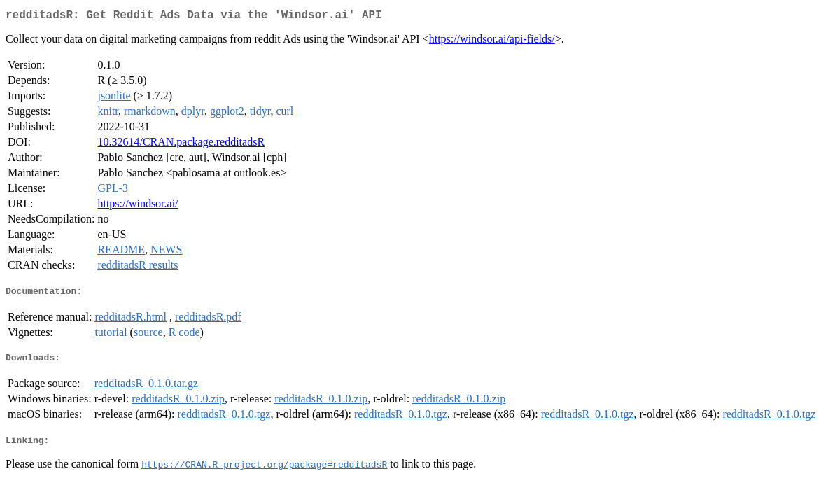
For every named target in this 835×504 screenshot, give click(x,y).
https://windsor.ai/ (138, 206)
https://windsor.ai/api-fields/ (492, 42)
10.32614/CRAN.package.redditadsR (181, 145)
